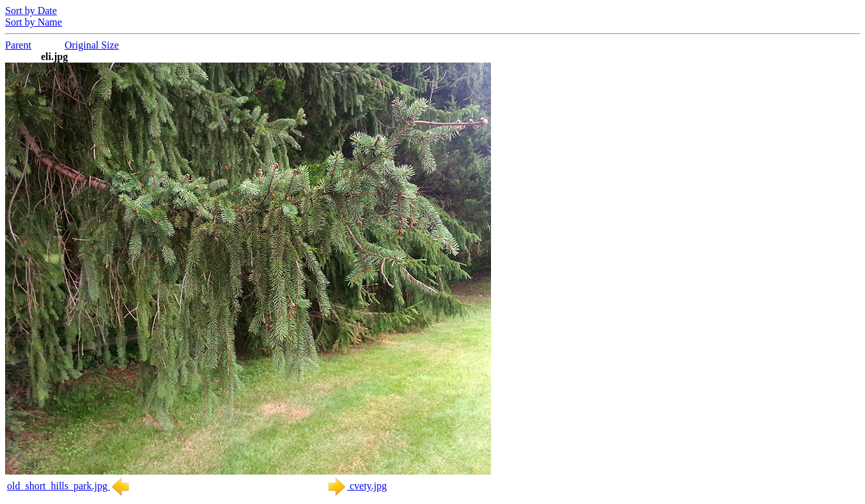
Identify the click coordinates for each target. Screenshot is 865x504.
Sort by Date (31, 11)
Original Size (92, 45)
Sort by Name (34, 22)
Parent (18, 45)
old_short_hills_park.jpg (69, 486)
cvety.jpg (357, 486)
